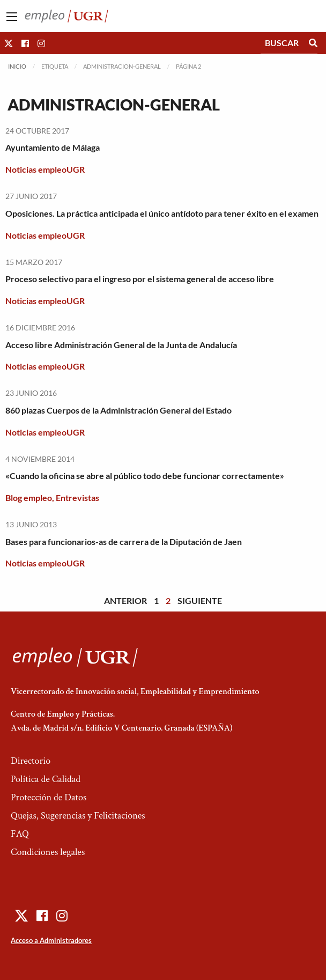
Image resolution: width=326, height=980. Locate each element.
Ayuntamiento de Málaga (53, 147)
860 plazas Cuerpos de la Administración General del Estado (118, 410)
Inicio (17, 66)
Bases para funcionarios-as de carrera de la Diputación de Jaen (124, 541)
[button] (9, 43)
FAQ (20, 834)
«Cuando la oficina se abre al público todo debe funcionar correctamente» (145, 476)
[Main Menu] (12, 17)
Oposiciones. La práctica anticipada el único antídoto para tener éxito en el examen (162, 213)
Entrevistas (77, 498)
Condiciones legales (48, 852)
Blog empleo (29, 498)
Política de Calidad (46, 779)
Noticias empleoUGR (45, 169)
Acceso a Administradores (51, 940)
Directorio (31, 761)
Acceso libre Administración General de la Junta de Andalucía (121, 345)
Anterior (125, 600)
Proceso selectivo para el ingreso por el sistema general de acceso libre (140, 279)
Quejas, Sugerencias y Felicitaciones (78, 816)
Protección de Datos (49, 797)
